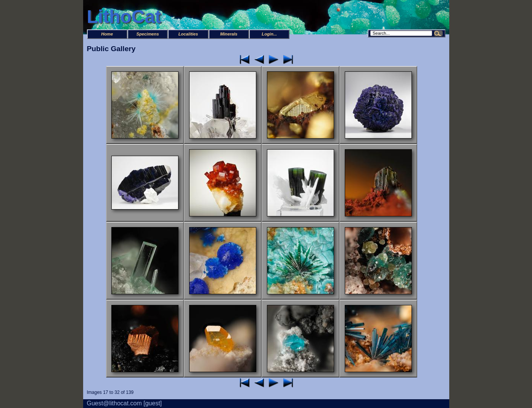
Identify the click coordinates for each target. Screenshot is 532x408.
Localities (188, 34)
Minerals (229, 34)
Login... (269, 34)
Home (107, 34)
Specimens (148, 34)
